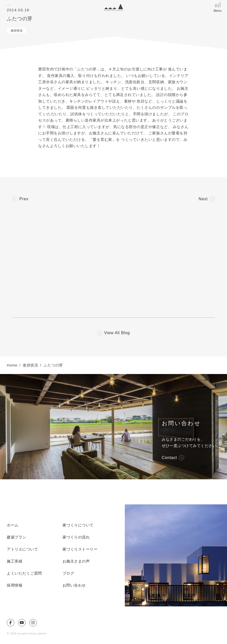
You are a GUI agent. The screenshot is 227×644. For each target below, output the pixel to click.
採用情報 (15, 585)
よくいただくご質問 (24, 573)
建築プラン (17, 537)
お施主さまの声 (76, 561)
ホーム (13, 525)
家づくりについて (78, 525)
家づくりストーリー (80, 549)
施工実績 (15, 561)
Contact (169, 458)
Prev (24, 199)
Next (203, 199)
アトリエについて (22, 549)
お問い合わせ (74, 585)
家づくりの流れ (76, 537)
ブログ (68, 573)
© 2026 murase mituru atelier (27, 634)
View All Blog (117, 333)
